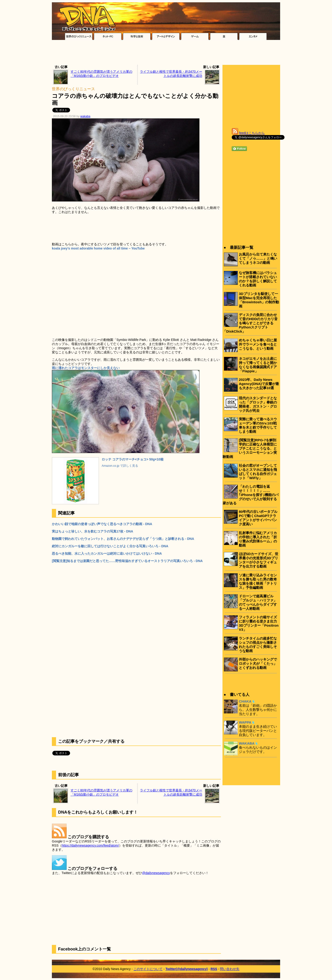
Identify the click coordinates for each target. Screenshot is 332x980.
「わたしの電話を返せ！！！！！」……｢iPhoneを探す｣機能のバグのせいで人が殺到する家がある (251, 495)
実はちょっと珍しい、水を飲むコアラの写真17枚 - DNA (92, 531)
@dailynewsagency (156, 873)
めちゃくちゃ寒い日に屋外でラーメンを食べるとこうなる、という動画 (258, 344)
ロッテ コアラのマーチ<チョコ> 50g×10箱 (133, 459)
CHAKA (245, 701)
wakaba (85, 116)
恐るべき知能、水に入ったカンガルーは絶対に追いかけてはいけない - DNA (107, 553)
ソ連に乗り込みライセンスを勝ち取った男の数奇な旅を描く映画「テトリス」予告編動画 (258, 581)
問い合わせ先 (230, 969)
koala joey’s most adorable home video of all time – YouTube (98, 248)
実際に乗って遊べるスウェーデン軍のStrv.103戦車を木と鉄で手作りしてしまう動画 (258, 425)
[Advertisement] (166, 54)
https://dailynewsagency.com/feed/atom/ (90, 845)
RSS (214, 969)
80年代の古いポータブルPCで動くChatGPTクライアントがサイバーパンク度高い (258, 518)
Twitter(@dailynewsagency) (187, 969)
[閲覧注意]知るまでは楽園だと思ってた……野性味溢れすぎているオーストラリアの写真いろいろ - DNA (127, 561)
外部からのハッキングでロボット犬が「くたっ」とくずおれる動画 (258, 663)
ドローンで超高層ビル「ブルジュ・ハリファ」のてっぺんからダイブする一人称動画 (258, 602)
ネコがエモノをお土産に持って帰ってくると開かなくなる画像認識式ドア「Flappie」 (258, 365)
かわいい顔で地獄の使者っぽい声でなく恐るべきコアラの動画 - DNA (102, 524)
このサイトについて (148, 969)
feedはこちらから (252, 133)
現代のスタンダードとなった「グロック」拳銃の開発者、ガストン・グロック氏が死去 (258, 404)
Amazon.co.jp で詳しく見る (120, 466)
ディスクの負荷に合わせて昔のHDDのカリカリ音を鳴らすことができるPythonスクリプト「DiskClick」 (250, 323)
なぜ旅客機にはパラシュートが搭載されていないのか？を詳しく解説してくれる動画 (258, 279)
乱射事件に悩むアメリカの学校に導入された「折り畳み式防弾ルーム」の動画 (258, 539)
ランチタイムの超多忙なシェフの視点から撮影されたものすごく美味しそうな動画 (258, 645)
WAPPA (245, 722)
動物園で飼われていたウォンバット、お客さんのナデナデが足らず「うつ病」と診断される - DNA (123, 539)
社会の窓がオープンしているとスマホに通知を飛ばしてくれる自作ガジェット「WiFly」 (258, 472)
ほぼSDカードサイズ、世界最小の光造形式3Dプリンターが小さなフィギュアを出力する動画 (259, 560)
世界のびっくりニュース (73, 89)
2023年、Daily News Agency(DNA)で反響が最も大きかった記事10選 (259, 384)
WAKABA (247, 743)
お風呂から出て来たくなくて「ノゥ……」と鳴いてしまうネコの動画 (258, 258)
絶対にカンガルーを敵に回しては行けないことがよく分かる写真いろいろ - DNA (110, 546)
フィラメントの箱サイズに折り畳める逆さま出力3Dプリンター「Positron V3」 (259, 623)
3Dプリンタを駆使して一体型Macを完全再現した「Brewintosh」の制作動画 (259, 300)
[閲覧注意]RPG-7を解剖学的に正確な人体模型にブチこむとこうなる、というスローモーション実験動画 (250, 448)
